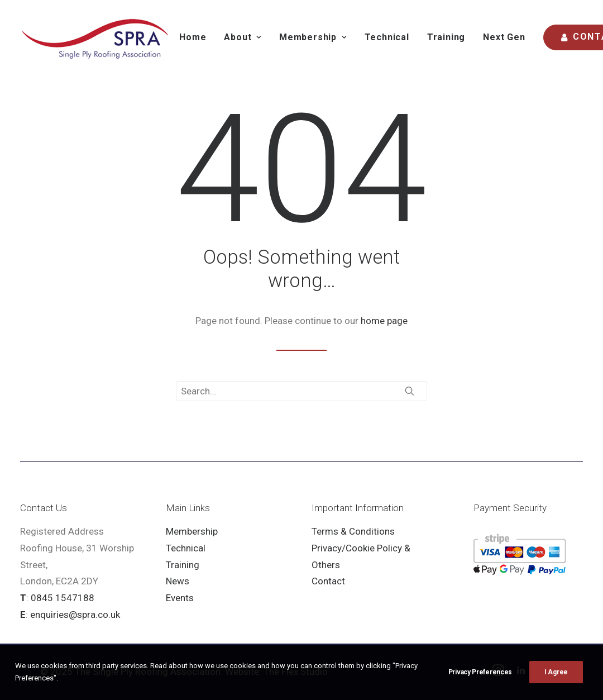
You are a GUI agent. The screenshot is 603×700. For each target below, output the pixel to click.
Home (193, 37)
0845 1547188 (63, 598)
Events (180, 598)
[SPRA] (96, 37)
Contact (328, 581)
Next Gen (504, 37)
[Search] (301, 391)
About (243, 37)
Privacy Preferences (480, 684)
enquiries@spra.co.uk (75, 615)
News (178, 581)
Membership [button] (313, 37)
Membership (192, 531)
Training (446, 37)
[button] (410, 391)
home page (384, 321)
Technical (387, 37)
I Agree (556, 684)
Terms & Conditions (353, 531)
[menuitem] (193, 37)
